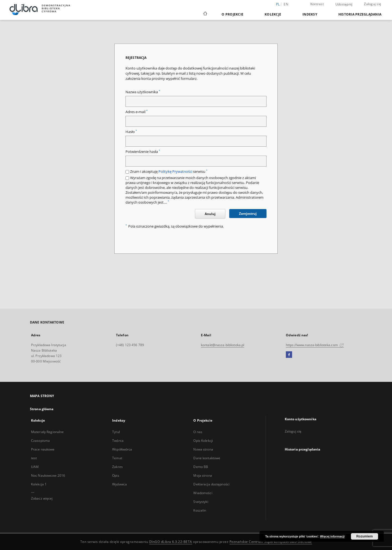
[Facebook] (289, 355)
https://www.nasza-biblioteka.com (315, 345)
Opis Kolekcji (203, 441)
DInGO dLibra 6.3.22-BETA (171, 542)
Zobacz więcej (42, 498)
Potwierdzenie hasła (143, 152)
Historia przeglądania (360, 14)
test (34, 458)
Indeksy (310, 14)
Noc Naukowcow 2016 (48, 475)
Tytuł (116, 432)
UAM (35, 467)
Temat (117, 458)
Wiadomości (203, 493)
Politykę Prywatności (175, 172)
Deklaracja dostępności (211, 484)
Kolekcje (273, 14)
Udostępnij (344, 4)
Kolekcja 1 (39, 484)
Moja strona (203, 475)
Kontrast (317, 4)
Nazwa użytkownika (143, 92)
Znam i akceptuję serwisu (169, 172)
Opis (116, 475)
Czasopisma (40, 441)
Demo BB (201, 467)
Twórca (118, 441)
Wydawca (120, 484)
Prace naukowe (43, 449)
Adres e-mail (137, 112)
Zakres (117, 467)
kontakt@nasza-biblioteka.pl (223, 345)
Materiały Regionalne (47, 432)
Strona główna (42, 409)
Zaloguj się (373, 4)
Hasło (131, 132)
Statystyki (201, 502)
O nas (198, 432)
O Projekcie (232, 14)
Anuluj (210, 214)
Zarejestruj (248, 214)
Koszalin (200, 510)
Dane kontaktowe (207, 458)
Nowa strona (203, 449)
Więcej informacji (332, 536)
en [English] (286, 4)
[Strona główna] (205, 14)
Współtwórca (122, 449)
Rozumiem (365, 536)
